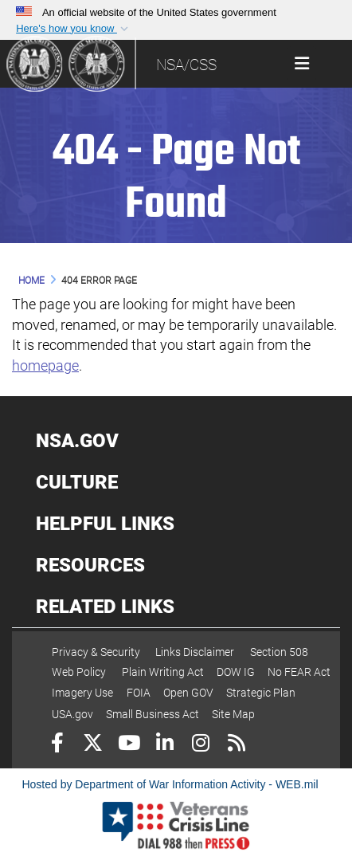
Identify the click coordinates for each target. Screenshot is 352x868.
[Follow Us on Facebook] (57, 745)
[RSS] (236, 745)
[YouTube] (129, 745)
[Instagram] (200, 745)
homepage (45, 365)
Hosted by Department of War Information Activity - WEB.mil (170, 784)
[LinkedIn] (164, 745)
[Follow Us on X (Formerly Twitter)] (93, 745)
